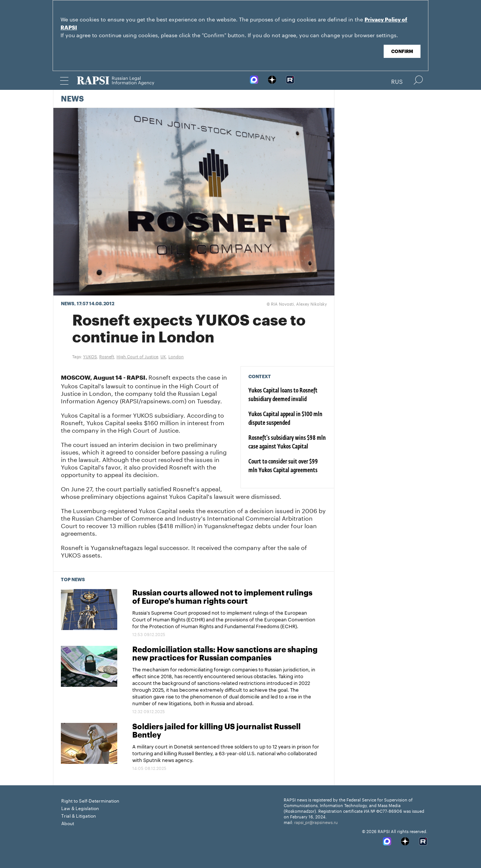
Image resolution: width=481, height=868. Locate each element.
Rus (397, 81)
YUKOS (90, 356)
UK (163, 356)
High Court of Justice (137, 356)
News (72, 99)
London (176, 356)
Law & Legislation (80, 808)
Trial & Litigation (79, 815)
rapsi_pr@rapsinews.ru (316, 822)
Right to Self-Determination (90, 800)
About (68, 823)
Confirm (402, 52)
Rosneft (107, 356)
